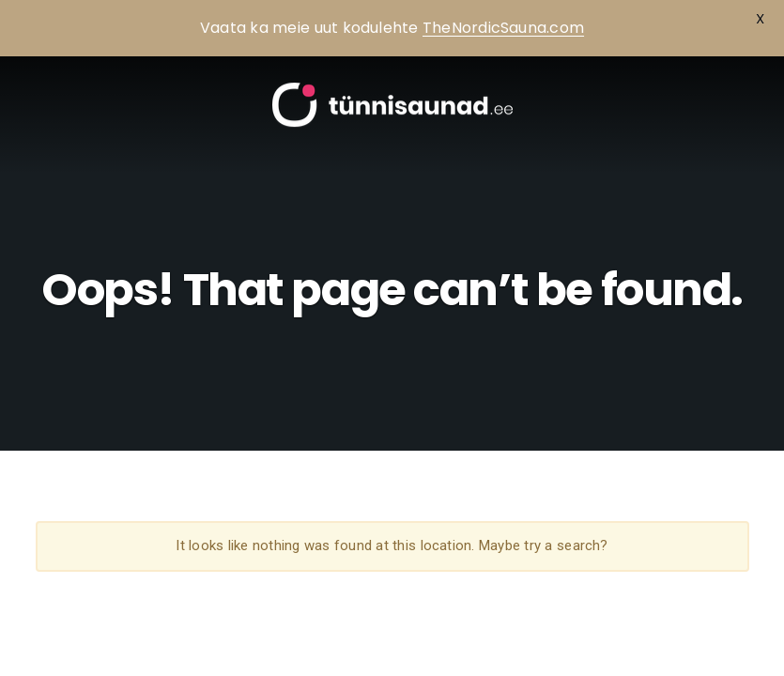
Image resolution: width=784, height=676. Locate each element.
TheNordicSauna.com (503, 28)
